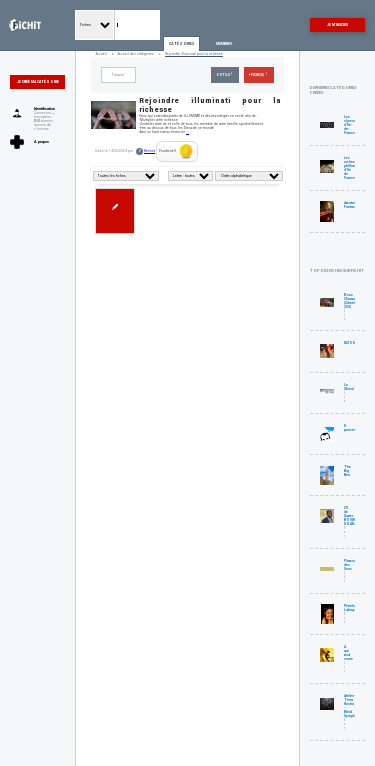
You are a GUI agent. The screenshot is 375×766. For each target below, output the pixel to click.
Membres (224, 44)
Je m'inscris (337, 25)
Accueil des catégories (136, 54)
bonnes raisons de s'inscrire (43, 125)
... (187, 132)
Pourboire (176, 151)
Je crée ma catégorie (38, 82)
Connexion (42, 113)
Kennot (149, 151)
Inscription (42, 117)
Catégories (181, 44)
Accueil (101, 54)
